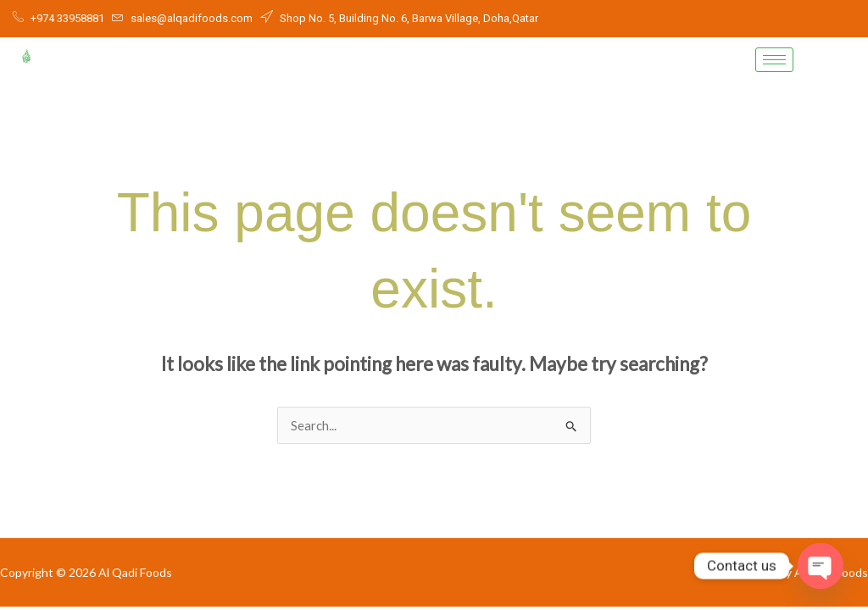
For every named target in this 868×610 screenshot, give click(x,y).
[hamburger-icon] (774, 60)
